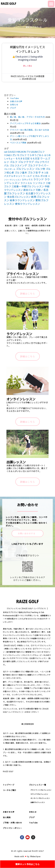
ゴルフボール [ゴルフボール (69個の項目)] (10, 169)
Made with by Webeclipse (27, 856)
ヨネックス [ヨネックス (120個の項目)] (27, 179)
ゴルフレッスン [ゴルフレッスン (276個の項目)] (25, 169)
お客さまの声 (16, 101)
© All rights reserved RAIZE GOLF (27, 851)
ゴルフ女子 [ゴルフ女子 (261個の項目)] (34, 172)
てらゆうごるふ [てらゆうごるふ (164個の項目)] (35, 155)
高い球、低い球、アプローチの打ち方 (27, 117)
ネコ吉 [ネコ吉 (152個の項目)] (45, 173)
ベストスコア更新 (18, 143)
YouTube (14, 98)
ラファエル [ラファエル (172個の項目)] (26, 183)
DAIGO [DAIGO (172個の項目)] (12, 152)
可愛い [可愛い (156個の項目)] (39, 190)
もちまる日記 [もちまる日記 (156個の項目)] (23, 158)
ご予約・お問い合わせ (12, 823)
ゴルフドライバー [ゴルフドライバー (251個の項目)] (38, 165)
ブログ (13, 108)
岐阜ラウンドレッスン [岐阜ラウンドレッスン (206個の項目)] (22, 200)
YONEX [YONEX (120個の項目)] (8, 155)
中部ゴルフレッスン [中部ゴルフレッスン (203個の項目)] (33, 186)
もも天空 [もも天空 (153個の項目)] (35, 158)
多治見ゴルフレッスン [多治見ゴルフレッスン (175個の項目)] (19, 197)
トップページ (19, 27)
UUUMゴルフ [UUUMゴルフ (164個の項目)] (38, 152)
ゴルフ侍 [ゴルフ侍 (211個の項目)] (40, 169)
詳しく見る (28, 66)
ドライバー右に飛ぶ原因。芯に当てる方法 (29, 130)
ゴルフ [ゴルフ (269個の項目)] (13, 162)
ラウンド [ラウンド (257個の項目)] (39, 179)
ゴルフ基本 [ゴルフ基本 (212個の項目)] (21, 173)
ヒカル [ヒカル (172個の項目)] (36, 176)
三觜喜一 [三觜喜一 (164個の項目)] (16, 186)
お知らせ (14, 105)
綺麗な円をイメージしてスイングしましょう (27, 49)
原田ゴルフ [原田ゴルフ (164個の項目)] (29, 190)
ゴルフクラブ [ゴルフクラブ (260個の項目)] (26, 162)
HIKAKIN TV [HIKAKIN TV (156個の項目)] (23, 152)
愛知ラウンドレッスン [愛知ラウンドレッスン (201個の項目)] (28, 204)
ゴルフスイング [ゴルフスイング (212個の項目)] (18, 165)
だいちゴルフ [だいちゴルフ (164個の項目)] (20, 155)
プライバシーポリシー (12, 828)
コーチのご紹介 (10, 790)
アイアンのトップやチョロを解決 (25, 123)
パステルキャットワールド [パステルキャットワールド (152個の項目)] (18, 176)
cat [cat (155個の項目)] (6, 152)
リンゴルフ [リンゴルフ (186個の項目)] (39, 183)
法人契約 (7, 817)
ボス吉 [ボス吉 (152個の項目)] (44, 176)
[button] (51, 4)
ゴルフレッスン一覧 (38, 785)
